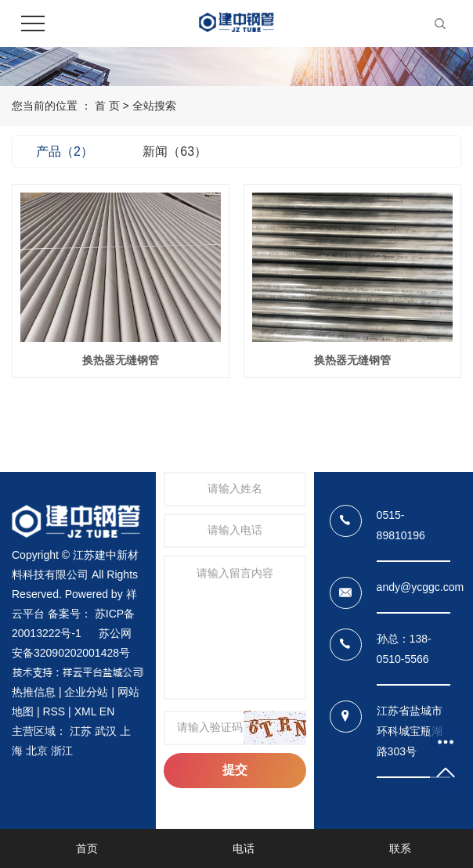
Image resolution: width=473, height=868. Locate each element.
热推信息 (34, 692)
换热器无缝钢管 (121, 360)
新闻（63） (175, 151)
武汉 (106, 731)
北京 (37, 751)
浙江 (62, 751)
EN (107, 711)
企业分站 (86, 692)
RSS (54, 711)
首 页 (107, 106)
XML (85, 711)
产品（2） (65, 151)
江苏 (81, 731)
